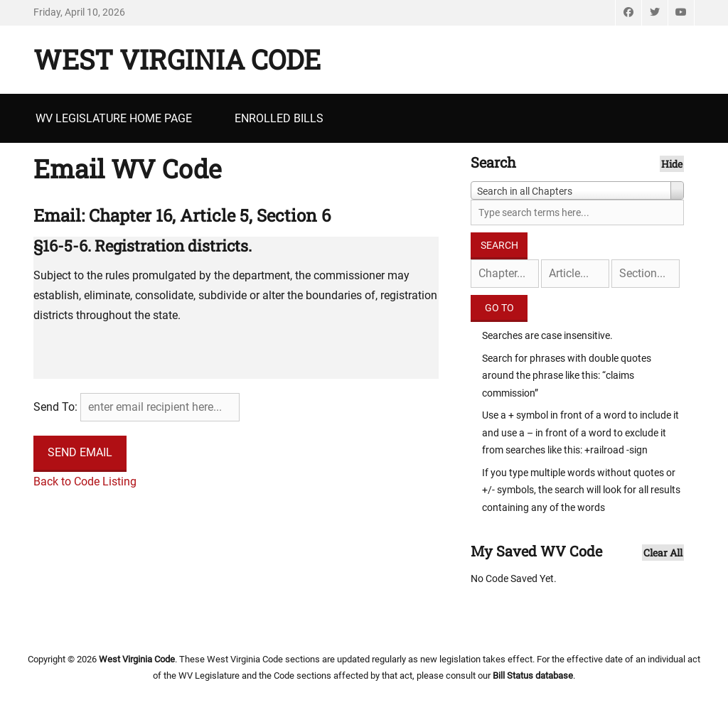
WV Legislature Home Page (114, 118)
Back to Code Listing (85, 481)
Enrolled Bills (279, 118)
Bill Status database (533, 676)
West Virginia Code (177, 59)
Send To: (55, 407)
